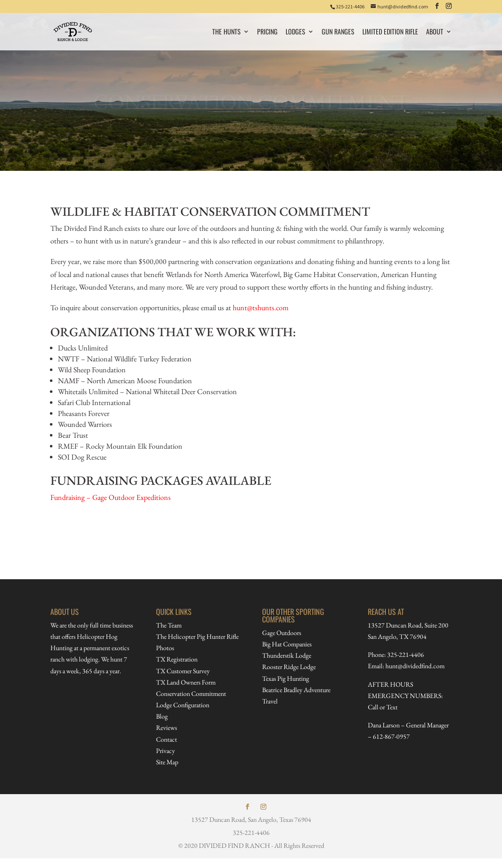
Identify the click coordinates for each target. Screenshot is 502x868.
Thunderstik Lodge (287, 655)
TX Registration (177, 659)
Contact (166, 739)
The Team (169, 625)
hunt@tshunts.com (261, 307)
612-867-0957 (391, 736)
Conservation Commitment (191, 694)
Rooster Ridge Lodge (289, 667)
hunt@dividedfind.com (415, 666)
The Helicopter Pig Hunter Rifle (197, 637)
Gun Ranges (338, 33)
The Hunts (226, 33)
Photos (165, 648)
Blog (162, 716)
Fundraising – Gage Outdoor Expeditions (111, 497)
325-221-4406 (350, 7)
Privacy (165, 751)
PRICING (267, 33)
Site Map (167, 762)
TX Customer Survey (183, 671)
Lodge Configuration (183, 705)
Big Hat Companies (287, 644)
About (435, 33)
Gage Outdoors (282, 633)
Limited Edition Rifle (390, 33)
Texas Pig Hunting (286, 678)
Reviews (166, 728)
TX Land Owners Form (186, 682)
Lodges (295, 33)
